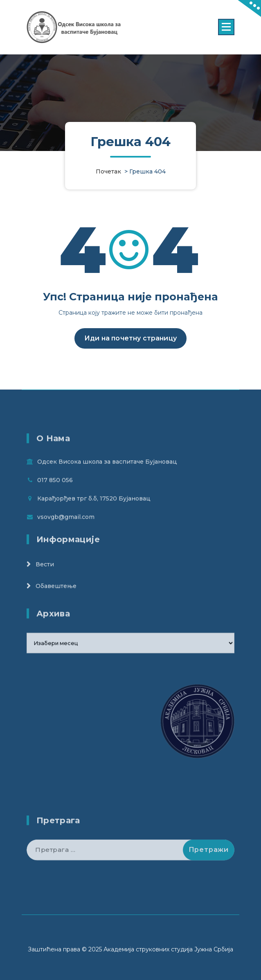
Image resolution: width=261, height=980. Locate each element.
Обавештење (56, 602)
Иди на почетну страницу (130, 340)
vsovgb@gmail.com (66, 541)
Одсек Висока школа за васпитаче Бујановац (107, 486)
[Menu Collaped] (226, 27)
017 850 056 (55, 504)
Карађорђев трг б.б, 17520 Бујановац (94, 523)
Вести (45, 580)
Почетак (108, 171)
